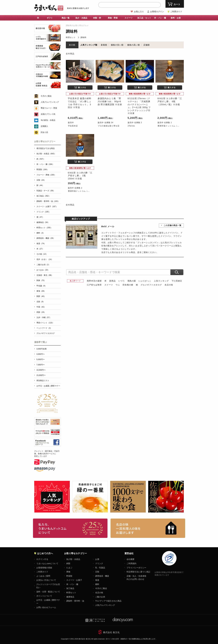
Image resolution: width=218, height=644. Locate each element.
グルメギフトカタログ (151, 285)
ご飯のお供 (100, 597)
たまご (69, 568)
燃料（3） (41, 233)
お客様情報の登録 (44, 568)
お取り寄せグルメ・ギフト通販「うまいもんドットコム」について (70, 528)
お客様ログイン (157, 12)
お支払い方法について (46, 580)
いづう (122, 281)
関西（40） (41, 296)
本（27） (40, 249)
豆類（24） (41, 180)
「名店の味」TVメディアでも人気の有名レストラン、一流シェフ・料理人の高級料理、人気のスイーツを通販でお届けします (148, 528)
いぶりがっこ (145, 281)
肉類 (68, 563)
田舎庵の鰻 (128, 285)
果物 (68, 572)
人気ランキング (161, 281)
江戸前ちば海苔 (94, 285)
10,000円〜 (41, 370)
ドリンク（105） (43, 212)
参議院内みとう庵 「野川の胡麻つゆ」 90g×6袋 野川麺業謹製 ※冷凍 (110, 101)
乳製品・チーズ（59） (46, 191)
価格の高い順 (134, 45)
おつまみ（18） (43, 270)
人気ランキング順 (89, 45)
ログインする (42, 559)
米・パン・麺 (160, 18)
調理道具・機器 (102, 576)
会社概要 (130, 559)
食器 (97, 580)
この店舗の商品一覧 (173, 225)
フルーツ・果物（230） (46, 175)
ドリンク (99, 563)
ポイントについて (44, 596)
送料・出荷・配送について (48, 592)
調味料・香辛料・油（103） (48, 201)
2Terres (131, 126)
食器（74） (41, 244)
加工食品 (70, 588)
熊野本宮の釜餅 (94, 281)
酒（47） (40, 217)
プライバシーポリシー (136, 568)
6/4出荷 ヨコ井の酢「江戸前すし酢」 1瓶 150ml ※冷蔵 (80, 176)
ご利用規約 (131, 563)
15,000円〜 (41, 375)
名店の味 (169, 285)
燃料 (97, 584)
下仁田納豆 (177, 281)
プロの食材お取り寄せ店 (109, 126)
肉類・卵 (97, 18)
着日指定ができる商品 (46, 148)
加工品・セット (144, 18)
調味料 (83, 37)
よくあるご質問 (43, 576)
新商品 (112, 281)
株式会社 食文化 (111, 632)
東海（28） (41, 291)
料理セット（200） (44, 228)
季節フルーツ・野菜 (49, 108)
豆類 (97, 572)
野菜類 (69, 576)
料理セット (71, 37)
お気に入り (139, 12)
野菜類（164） (43, 170)
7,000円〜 (41, 365)
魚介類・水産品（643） (46, 154)
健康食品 (70, 597)
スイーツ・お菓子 (74, 580)
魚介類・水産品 (73, 559)
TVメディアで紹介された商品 (108, 601)
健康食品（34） (43, 222)
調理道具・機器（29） (46, 238)
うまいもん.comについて (47, 563)
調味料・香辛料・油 (75, 601)
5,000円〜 (41, 359)
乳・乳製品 (100, 568)
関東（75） (41, 280)
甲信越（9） (42, 286)
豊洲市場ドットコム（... (168, 126)
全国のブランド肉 (48, 114)
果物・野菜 (113, 18)
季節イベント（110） (45, 323)
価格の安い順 (117, 45)
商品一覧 (66, 18)
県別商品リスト (43, 381)
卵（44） (40, 185)
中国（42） (41, 307)
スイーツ (129, 18)
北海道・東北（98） (45, 275)
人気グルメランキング (50, 102)
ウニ (118, 285)
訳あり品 (44, 132)
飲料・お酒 (176, 18)
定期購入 (44, 126)
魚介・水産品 (81, 18)
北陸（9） (41, 302)
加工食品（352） (43, 196)
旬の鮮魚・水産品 (48, 120)
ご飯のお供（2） (43, 265)
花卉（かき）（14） (45, 259)
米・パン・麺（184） (45, 164)
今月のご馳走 (46, 96)
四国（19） (41, 312)
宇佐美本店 (73, 126)
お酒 (97, 559)
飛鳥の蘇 (132, 281)
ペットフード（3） (44, 328)
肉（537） (41, 159)
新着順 (104, 45)
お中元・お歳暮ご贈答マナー (48, 386)
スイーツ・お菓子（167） (47, 207)
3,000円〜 (41, 354)
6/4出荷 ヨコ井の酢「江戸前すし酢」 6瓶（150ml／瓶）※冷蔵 (170, 101)
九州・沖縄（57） (44, 317)
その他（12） (42, 254)
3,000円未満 (41, 349)
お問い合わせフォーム (46, 607)
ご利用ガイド (176, 12)
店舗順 (147, 45)
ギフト (50, 18)
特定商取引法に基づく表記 (138, 572)
